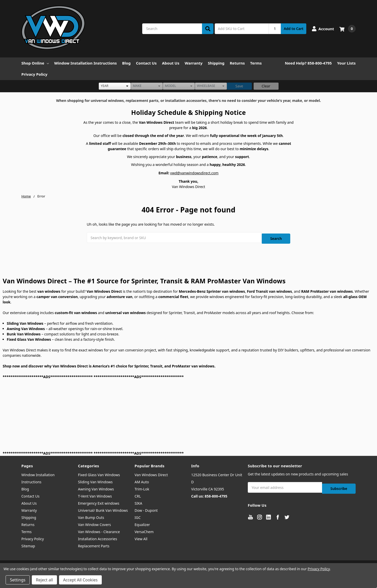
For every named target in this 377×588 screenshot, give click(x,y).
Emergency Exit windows (99, 501)
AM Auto (142, 480)
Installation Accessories (98, 537)
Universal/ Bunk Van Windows (103, 509)
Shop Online (35, 63)
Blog (126, 63)
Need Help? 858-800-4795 (308, 63)
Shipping (216, 63)
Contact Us (146, 63)
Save (239, 86)
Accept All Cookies (80, 580)
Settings (18, 580)
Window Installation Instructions (85, 63)
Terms (256, 63)
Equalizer (142, 523)
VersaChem (144, 530)
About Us (171, 63)
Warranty (194, 63)
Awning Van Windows (96, 487)
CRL (138, 494)
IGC (138, 516)
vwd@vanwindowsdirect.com (194, 173)
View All (141, 537)
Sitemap (28, 544)
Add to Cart (293, 29)
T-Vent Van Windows (95, 494)
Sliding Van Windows (95, 480)
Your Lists (346, 63)
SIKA (138, 501)
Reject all (44, 580)
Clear (266, 86)
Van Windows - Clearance (99, 530)
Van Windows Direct (151, 473)
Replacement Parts (94, 544)
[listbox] (115, 86)
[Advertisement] (155, 413)
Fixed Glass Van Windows (99, 473)
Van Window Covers (95, 523)
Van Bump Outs (91, 516)
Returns (237, 63)
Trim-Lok (142, 487)
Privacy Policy (34, 74)
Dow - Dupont (146, 509)
